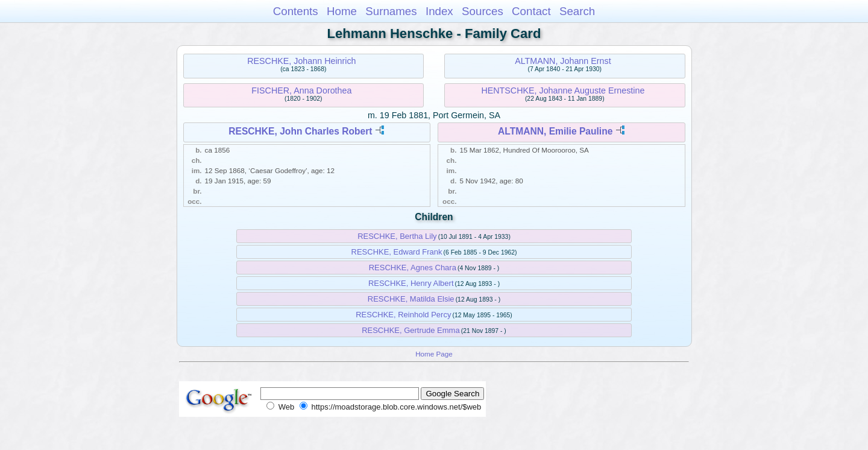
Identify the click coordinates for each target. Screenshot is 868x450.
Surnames (391, 11)
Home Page (434, 354)
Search (577, 11)
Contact (531, 11)
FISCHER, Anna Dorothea (301, 90)
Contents (296, 11)
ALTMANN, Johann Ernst (563, 61)
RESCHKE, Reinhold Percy (403, 315)
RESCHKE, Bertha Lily (397, 236)
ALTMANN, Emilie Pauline (555, 131)
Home (342, 11)
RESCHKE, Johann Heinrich (301, 61)
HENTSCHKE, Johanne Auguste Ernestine (563, 90)
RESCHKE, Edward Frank (397, 252)
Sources (483, 11)
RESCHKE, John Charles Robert (300, 131)
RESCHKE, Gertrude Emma (411, 330)
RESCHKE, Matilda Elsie (411, 299)
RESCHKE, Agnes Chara (413, 268)
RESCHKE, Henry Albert (411, 283)
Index (439, 11)
